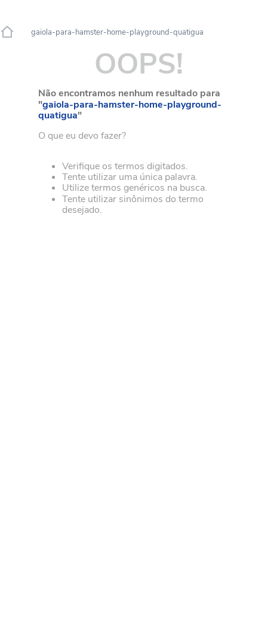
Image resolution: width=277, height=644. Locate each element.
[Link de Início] (7, 32)
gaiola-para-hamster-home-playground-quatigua (117, 33)
